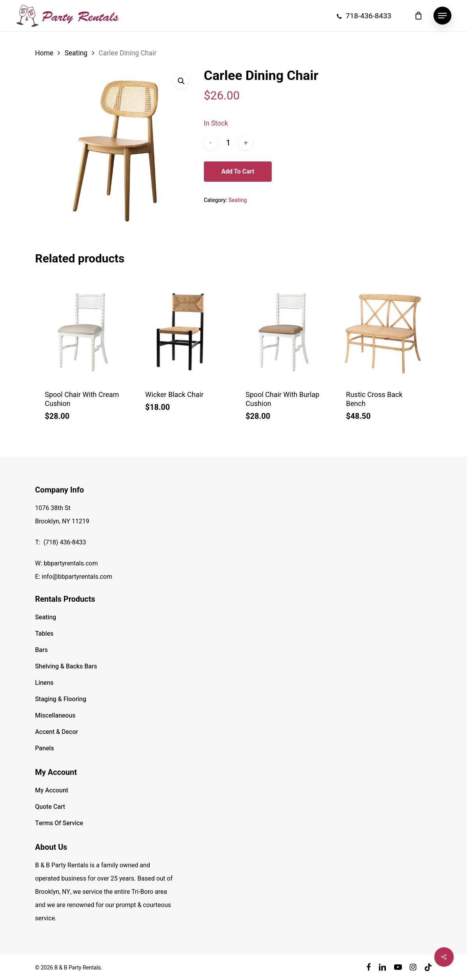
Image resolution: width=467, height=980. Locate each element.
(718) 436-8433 (65, 542)
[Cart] (418, 16)
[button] (442, 16)
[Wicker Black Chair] (183, 331)
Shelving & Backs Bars (66, 666)
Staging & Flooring (61, 699)
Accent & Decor (57, 732)
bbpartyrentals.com (71, 564)
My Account (52, 790)
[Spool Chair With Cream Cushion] (83, 331)
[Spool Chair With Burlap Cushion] (283, 331)
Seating (76, 53)
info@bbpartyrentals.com (77, 577)
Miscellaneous (55, 716)
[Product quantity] (228, 143)
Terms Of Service (59, 823)
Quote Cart (50, 807)
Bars (42, 650)
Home (44, 53)
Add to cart (238, 171)
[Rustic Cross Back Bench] (384, 331)
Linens (44, 683)
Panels (44, 748)
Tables (44, 634)
